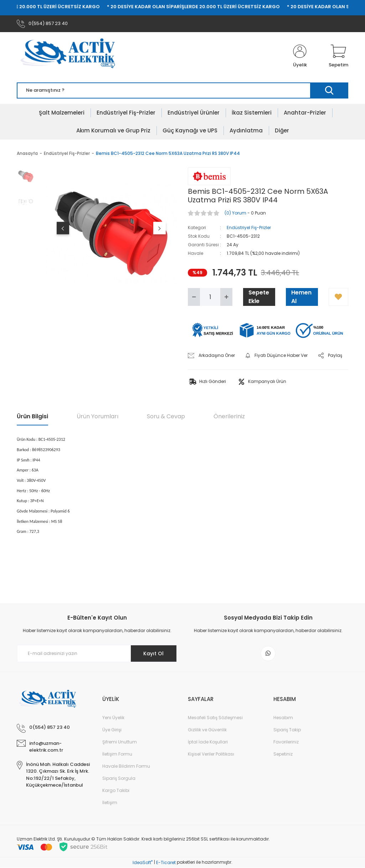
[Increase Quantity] (226, 297)
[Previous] (63, 228)
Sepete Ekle (259, 297)
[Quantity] (210, 297)
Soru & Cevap (166, 417)
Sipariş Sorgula (119, 779)
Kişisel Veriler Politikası (211, 754)
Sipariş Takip (287, 730)
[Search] (182, 91)
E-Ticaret (166, 863)
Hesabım (283, 718)
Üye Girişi (112, 730)
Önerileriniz (229, 417)
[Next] (160, 228)
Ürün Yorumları (97, 417)
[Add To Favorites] (338, 297)
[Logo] (73, 57)
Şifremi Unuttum (120, 742)
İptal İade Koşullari (208, 742)
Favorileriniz (286, 742)
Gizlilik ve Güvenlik (207, 730)
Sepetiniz (283, 754)
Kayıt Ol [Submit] (153, 653)
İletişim (110, 803)
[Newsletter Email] (97, 654)
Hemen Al (301, 297)
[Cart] (338, 57)
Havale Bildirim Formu (126, 766)
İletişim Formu (117, 754)
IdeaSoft (143, 863)
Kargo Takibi (116, 791)
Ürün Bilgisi (32, 417)
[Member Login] (300, 57)
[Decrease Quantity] (194, 297)
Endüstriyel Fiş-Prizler (249, 228)
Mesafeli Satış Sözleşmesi (215, 718)
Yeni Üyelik (113, 718)
